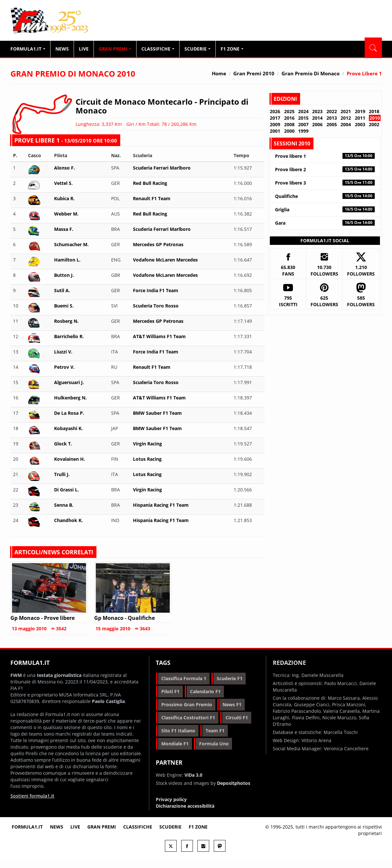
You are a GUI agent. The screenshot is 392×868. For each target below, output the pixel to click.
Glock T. (63, 444)
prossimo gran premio (187, 704)
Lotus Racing (147, 459)
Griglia (325, 210)
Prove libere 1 (325, 156)
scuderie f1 (230, 678)
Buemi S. (64, 306)
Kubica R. (64, 198)
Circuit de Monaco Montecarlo (134, 102)
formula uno (214, 744)
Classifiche (158, 49)
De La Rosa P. (69, 413)
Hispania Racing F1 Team (161, 505)
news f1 (232, 704)
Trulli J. (62, 474)
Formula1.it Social (325, 240)
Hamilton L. (67, 260)
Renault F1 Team (152, 198)
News (62, 49)
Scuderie (197, 49)
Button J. (64, 275)
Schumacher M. (71, 244)
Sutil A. (62, 290)
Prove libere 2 (325, 169)
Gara (325, 223)
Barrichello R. (69, 336)
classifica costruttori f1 (188, 718)
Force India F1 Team (156, 290)
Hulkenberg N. (70, 398)
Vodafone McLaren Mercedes (165, 260)
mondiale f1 (175, 744)
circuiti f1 (237, 718)
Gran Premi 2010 (254, 73)
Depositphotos (234, 783)
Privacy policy (171, 799)
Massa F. (64, 229)
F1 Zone (232, 49)
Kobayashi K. (68, 428)
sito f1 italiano (178, 731)
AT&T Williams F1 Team (159, 336)
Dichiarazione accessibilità (185, 806)
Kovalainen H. (70, 459)
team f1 (215, 731)
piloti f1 (170, 691)
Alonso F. (65, 168)
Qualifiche (325, 196)
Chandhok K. (68, 520)
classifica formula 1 (184, 678)
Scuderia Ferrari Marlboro (162, 168)
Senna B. (64, 505)
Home (219, 73)
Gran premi (102, 827)
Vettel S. (63, 183)
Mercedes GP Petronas (158, 244)
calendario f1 (205, 691)
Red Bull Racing (150, 183)
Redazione (289, 663)
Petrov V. (64, 367)
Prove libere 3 (325, 183)
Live (84, 49)
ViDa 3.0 (193, 775)
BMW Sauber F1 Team (157, 413)
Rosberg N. (66, 321)
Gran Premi (115, 49)
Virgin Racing (147, 444)
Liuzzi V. (63, 352)
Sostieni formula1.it (32, 796)
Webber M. (66, 214)
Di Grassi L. (66, 490)
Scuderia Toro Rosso (156, 306)
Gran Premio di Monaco (311, 73)
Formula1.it (50, 21)
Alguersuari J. (69, 382)
